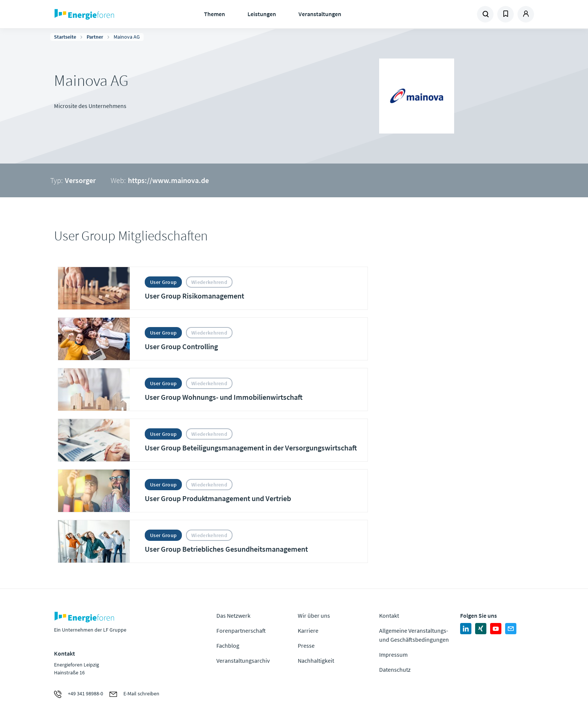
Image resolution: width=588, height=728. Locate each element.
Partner (95, 37)
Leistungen (262, 14)
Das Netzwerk (233, 615)
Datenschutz (395, 669)
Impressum (393, 654)
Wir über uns (314, 615)
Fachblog (228, 645)
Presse (306, 645)
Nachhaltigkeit (316, 660)
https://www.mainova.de (168, 180)
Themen (214, 14)
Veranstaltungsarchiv (243, 660)
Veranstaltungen (320, 14)
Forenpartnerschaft (241, 630)
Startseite (65, 37)
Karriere (308, 630)
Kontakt (389, 615)
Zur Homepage (107, 14)
